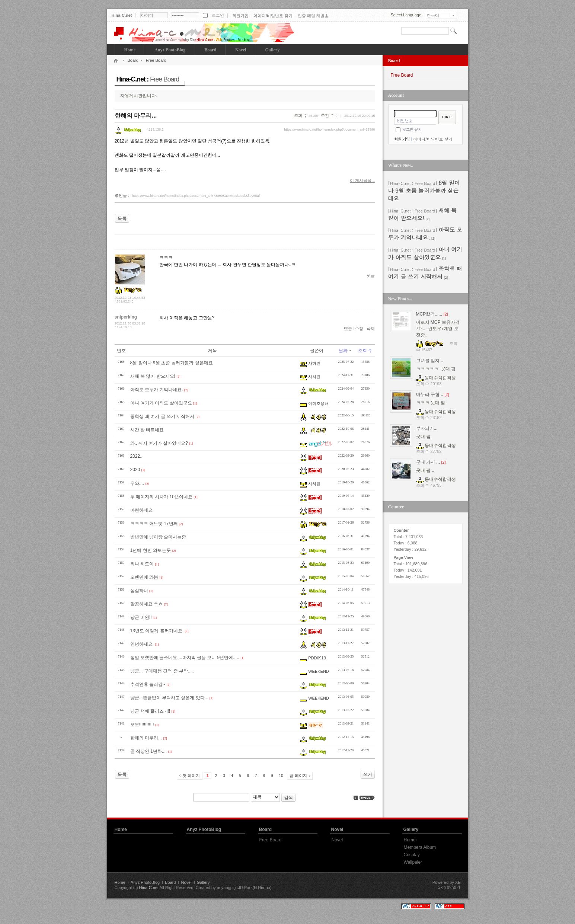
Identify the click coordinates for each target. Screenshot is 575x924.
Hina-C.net (122, 15)
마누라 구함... (430, 394)
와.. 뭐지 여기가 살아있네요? (159, 443)
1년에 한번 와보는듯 (151, 550)
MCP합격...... (429, 314)
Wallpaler (413, 862)
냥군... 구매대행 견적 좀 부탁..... (162, 671)
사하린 (310, 363)
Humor (411, 840)
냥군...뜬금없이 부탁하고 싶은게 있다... (169, 698)
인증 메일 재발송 (313, 16)
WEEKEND (314, 671)
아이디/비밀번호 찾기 (273, 16)
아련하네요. (142, 510)
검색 (288, 797)
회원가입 (240, 16)
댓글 (371, 275)
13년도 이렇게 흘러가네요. (157, 631)
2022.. (136, 456)
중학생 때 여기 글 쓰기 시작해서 (162, 416)
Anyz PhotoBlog (204, 829)
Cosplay (412, 855)
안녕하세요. (142, 644)
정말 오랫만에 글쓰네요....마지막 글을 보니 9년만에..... (185, 658)
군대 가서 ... (428, 462)
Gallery (411, 829)
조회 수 (365, 351)
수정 (359, 329)
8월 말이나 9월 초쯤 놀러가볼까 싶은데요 (172, 363)
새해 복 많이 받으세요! (153, 376)
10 (281, 776)
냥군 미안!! (141, 617)
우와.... (137, 483)
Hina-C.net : (148, 79)
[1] (444, 258)
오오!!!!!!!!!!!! (142, 725)
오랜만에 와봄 (144, 577)
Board (133, 60)
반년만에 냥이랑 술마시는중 (158, 537)
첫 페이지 (191, 776)
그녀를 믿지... (430, 361)
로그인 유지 (412, 129)
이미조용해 (314, 403)
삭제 (371, 329)
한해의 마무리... (136, 116)
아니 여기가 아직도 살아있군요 (161, 403)
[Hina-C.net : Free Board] (413, 183)
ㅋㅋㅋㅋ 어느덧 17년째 (154, 524)
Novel (337, 829)
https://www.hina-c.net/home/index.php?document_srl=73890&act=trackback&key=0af (196, 196)
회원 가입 (402, 139)
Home (121, 829)
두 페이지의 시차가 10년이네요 (161, 497)
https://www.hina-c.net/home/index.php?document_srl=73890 (330, 130)
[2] (428, 219)
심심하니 (139, 591)
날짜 (345, 351)
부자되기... (427, 428)
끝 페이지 (298, 776)
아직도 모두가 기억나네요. (157, 390)
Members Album (420, 847)
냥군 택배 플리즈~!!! (150, 711)
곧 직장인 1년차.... (149, 751)
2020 (135, 470)
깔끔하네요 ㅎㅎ (146, 604)
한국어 (433, 15)
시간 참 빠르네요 (147, 430)
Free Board (156, 60)
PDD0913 (313, 658)
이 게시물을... (362, 180)
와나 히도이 (142, 564)
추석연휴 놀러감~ (148, 684)
